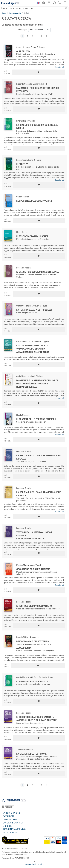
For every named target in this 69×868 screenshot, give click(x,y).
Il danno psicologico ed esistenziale (38, 272)
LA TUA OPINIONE (12, 813)
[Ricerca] (66, 8)
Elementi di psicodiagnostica (33, 681)
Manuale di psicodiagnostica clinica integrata (38, 90)
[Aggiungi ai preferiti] (39, 72)
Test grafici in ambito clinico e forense (34, 534)
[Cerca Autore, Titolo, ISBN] (36, 8)
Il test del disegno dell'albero (34, 606)
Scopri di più (60, 67)
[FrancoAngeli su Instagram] (10, 808)
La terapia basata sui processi (34, 310)
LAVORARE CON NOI (13, 823)
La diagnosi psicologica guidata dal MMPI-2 (37, 127)
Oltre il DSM (23, 51)
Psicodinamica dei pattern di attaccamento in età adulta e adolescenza (34, 645)
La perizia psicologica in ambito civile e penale (38, 457)
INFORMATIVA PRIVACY (14, 829)
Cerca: (4, 8)
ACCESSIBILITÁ (10, 832)
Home (4, 13)
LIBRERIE (7, 826)
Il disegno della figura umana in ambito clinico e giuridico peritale (36, 719)
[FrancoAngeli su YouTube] (13, 808)
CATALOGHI (9, 816)
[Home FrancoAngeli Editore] (11, 3)
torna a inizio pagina (34, 864)
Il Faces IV (22, 164)
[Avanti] (47, 36)
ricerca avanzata (15, 13)
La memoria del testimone (31, 754)
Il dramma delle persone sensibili (36, 419)
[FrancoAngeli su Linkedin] (6, 808)
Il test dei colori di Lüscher (32, 236)
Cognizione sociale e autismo (33, 569)
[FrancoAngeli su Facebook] (3, 808)
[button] (38, 3)
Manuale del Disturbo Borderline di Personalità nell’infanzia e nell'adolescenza (37, 384)
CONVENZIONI (10, 819)
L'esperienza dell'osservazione (34, 201)
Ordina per (23, 30)
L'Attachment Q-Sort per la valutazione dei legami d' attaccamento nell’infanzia (33, 349)
